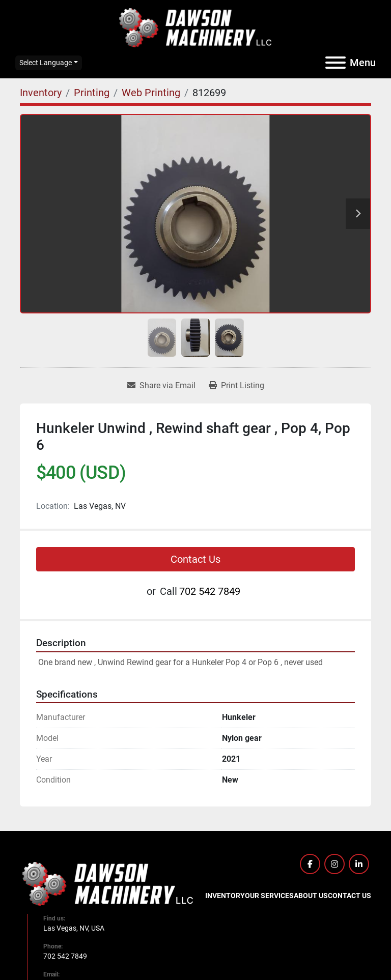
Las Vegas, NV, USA (74, 928)
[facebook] (310, 864)
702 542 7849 (210, 591)
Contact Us (195, 559)
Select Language (46, 63)
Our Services (269, 896)
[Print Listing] (236, 386)
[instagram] (334, 864)
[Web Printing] (151, 93)
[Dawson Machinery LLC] (108, 883)
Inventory (225, 896)
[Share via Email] (161, 386)
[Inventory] (41, 93)
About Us (311, 896)
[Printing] (92, 93)
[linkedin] (359, 864)
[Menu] (336, 63)
